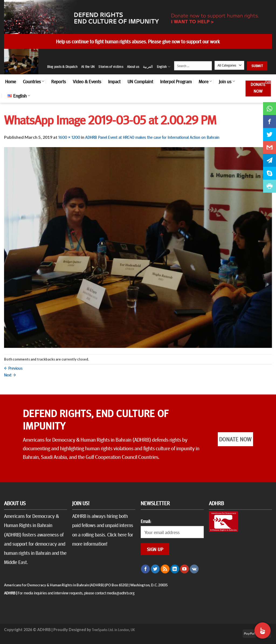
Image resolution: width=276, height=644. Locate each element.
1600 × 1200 (69, 137)
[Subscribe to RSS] (165, 569)
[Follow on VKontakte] (194, 569)
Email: (146, 521)
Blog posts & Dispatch (62, 67)
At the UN (88, 67)
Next (10, 375)
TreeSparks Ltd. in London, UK (113, 629)
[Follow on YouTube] (184, 569)
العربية (148, 67)
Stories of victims (111, 67)
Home (11, 81)
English (164, 67)
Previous (13, 368)
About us (133, 67)
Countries (34, 81)
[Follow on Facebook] (145, 569)
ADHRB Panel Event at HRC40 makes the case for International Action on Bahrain (152, 137)
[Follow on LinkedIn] (175, 569)
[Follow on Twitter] (155, 569)
